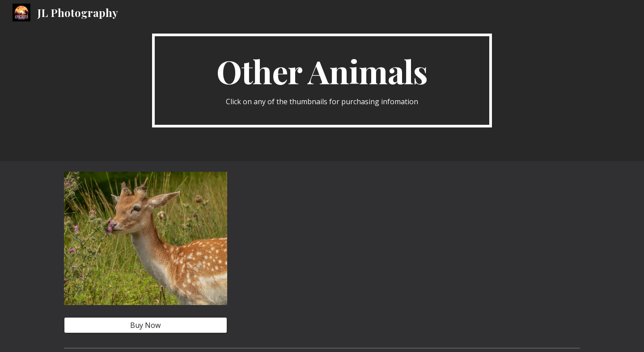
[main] (322, 81)
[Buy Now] (146, 325)
